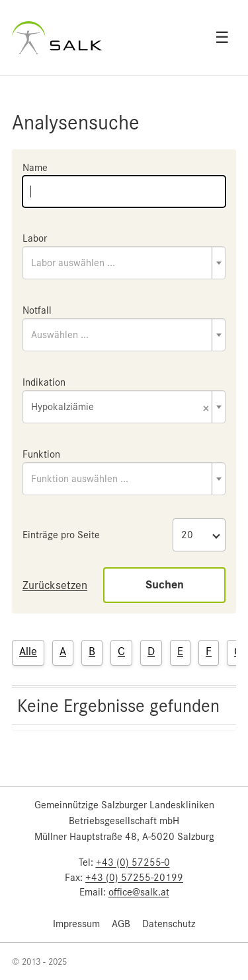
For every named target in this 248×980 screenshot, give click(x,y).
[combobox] (124, 263)
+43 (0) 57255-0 (133, 862)
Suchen (165, 585)
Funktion (41, 454)
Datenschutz (169, 924)
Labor (35, 238)
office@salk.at (139, 892)
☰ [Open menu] (222, 38)
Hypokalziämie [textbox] (120, 408)
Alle (28, 651)
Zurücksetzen (55, 585)
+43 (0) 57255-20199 (134, 878)
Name (35, 168)
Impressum (76, 924)
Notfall (37, 310)
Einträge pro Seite (61, 535)
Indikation (44, 382)
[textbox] (124, 263)
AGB (121, 924)
